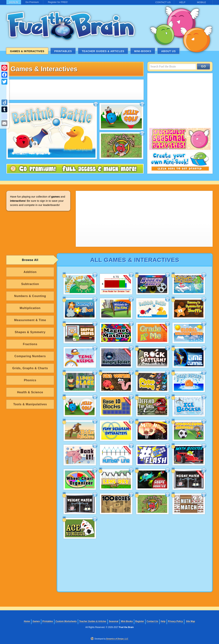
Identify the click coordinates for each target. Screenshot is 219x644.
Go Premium (32, 2)
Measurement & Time (30, 320)
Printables (63, 51)
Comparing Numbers (30, 356)
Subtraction (30, 284)
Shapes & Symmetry (30, 332)
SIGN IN (14, 2)
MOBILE (201, 2)
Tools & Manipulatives (30, 404)
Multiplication (30, 308)
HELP (182, 2)
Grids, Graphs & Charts (30, 368)
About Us (168, 51)
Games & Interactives (27, 51)
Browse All (30, 260)
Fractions (30, 344)
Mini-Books (143, 51)
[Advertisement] (75, 90)
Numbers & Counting (30, 296)
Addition (30, 272)
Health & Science (30, 392)
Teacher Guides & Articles (103, 51)
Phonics (30, 380)
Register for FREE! (58, 2)
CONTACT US (163, 2)
